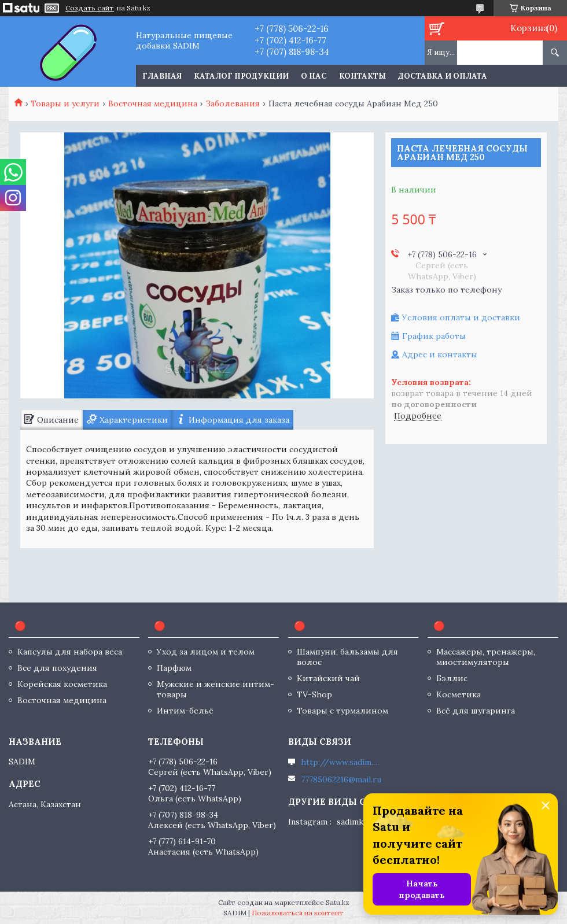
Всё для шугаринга (476, 711)
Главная (162, 76)
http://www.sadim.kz (341, 762)
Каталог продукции (241, 76)
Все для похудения (57, 668)
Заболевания (233, 104)
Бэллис (452, 678)
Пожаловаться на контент (298, 913)
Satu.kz (338, 902)
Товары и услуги (65, 104)
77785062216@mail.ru (341, 779)
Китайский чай (328, 678)
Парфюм (174, 668)
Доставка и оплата (443, 76)
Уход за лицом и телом (206, 652)
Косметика (459, 694)
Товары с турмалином (343, 711)
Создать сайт (90, 8)
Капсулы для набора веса (70, 652)
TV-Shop (314, 694)
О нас (314, 76)
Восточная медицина (153, 104)
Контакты (362, 76)
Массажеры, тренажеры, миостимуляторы (486, 657)
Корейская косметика (62, 684)
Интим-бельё (185, 711)
